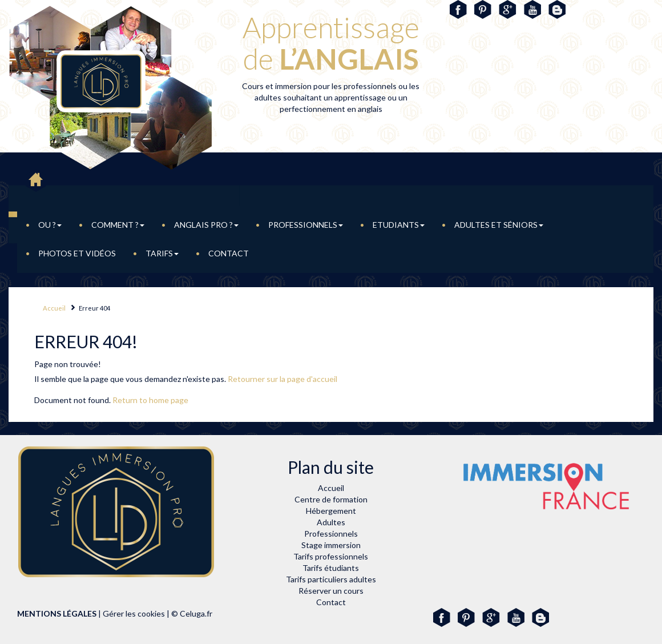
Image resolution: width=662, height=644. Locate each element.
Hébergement (331, 511)
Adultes (331, 522)
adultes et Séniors (499, 225)
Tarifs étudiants (331, 568)
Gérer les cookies (134, 613)
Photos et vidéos (77, 253)
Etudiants (399, 225)
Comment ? (118, 225)
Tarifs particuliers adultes (331, 579)
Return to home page (150, 400)
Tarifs (162, 253)
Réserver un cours (331, 591)
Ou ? (50, 225)
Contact (229, 253)
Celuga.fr (196, 613)
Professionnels (306, 225)
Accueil (54, 308)
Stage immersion (331, 545)
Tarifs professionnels (331, 556)
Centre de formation (331, 499)
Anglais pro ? (206, 225)
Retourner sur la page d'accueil (282, 379)
